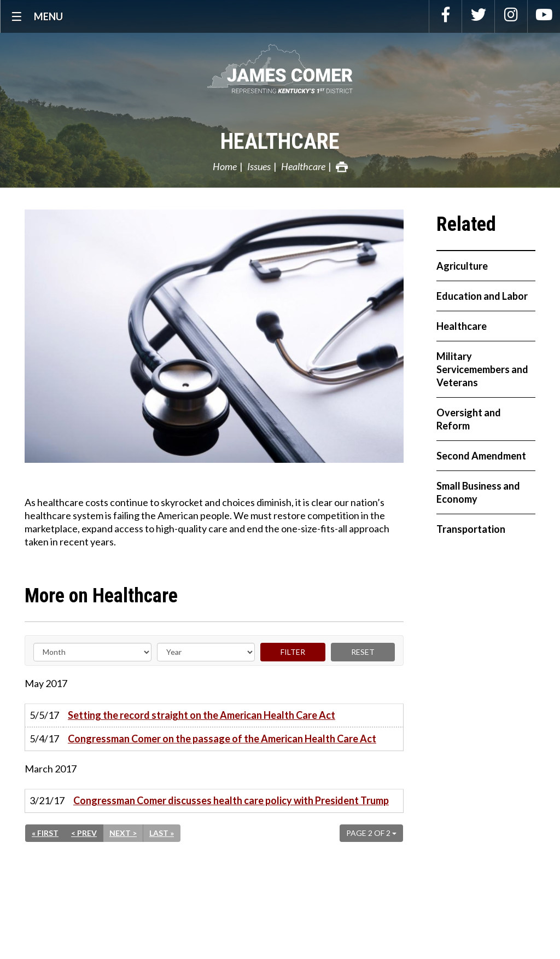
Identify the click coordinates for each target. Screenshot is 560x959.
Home (225, 166)
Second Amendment (481, 456)
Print (342, 167)
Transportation (471, 529)
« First (45, 833)
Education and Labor (482, 296)
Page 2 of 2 (371, 833)
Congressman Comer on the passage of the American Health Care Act (222, 739)
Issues (259, 166)
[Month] (92, 652)
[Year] (206, 652)
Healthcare (280, 141)
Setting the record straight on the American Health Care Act (202, 715)
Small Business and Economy (478, 492)
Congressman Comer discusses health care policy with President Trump (231, 800)
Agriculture (462, 266)
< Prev (84, 833)
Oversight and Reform (469, 419)
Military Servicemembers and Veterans (482, 369)
